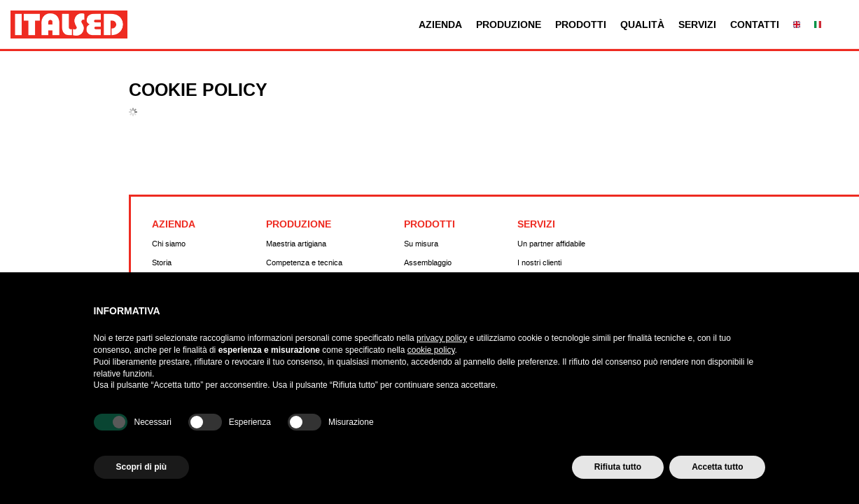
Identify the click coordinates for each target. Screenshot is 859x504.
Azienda (440, 25)
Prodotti (581, 25)
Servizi (697, 25)
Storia (162, 263)
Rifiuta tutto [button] (618, 467)
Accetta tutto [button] (717, 467)
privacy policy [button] (442, 338)
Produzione (509, 25)
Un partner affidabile (551, 244)
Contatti (755, 25)
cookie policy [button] (431, 350)
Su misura (421, 244)
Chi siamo (169, 244)
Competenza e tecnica (304, 263)
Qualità (642, 25)
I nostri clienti (539, 263)
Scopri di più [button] (142, 467)
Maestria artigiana (296, 244)
